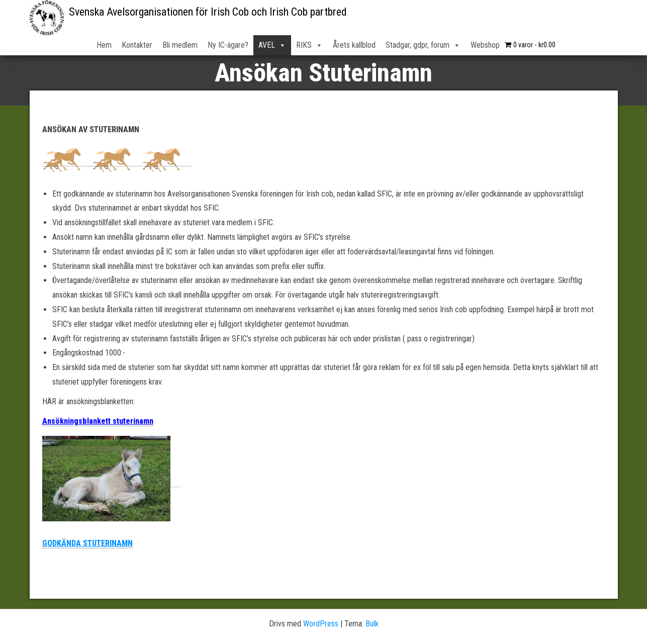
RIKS (309, 45)
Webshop (485, 45)
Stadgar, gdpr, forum (423, 45)
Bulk (372, 624)
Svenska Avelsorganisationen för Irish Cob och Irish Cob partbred (208, 12)
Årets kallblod (354, 45)
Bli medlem (180, 45)
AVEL (272, 45)
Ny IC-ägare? (228, 45)
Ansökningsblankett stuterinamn (98, 421)
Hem (104, 45)
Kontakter (137, 45)
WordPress (321, 624)
